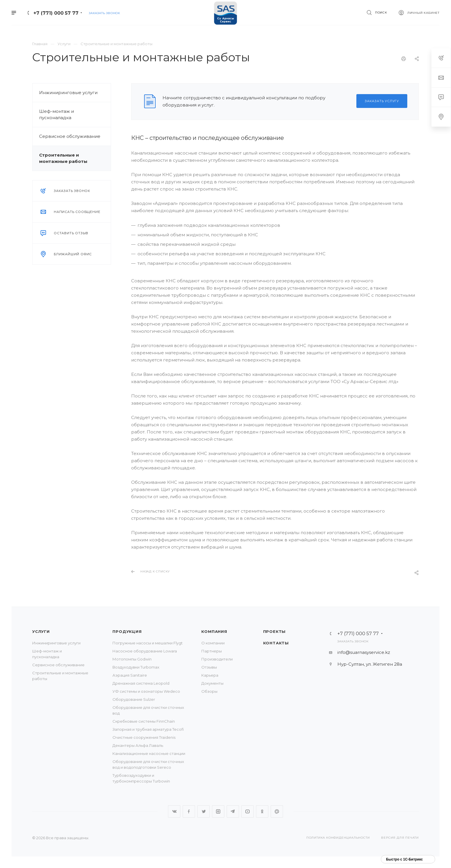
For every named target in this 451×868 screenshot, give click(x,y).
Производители (217, 659)
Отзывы (209, 667)
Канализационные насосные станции (149, 753)
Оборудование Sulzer (134, 699)
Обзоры (209, 691)
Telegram (233, 811)
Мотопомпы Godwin (132, 659)
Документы (212, 683)
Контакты (276, 643)
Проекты (275, 631)
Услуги (41, 631)
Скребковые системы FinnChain (144, 721)
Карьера (210, 675)
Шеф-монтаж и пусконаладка (57, 114)
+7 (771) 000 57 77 (56, 13)
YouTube (248, 811)
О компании (213, 643)
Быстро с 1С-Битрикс (404, 859)
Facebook (189, 811)
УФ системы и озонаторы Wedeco (146, 691)
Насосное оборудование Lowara (145, 651)
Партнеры (212, 651)
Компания (214, 631)
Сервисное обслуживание (70, 136)
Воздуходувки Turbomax (136, 667)
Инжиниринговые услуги (68, 93)
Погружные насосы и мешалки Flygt (148, 643)
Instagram (218, 811)
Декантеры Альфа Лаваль (138, 745)
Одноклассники (262, 811)
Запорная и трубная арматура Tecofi (148, 729)
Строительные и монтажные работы (63, 158)
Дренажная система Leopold (141, 683)
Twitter (203, 811)
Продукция (127, 631)
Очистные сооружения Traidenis (144, 737)
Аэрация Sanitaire (130, 675)
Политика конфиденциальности (338, 838)
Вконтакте (174, 811)
